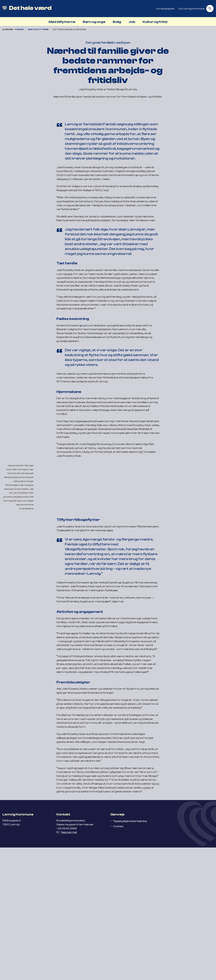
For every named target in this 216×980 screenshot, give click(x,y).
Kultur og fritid (155, 22)
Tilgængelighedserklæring (130, 954)
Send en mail (67, 965)
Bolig (117, 22)
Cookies (118, 959)
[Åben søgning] (210, 9)
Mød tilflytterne (62, 22)
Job (132, 22)
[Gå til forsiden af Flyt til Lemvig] (26, 9)
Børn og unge (94, 22)
